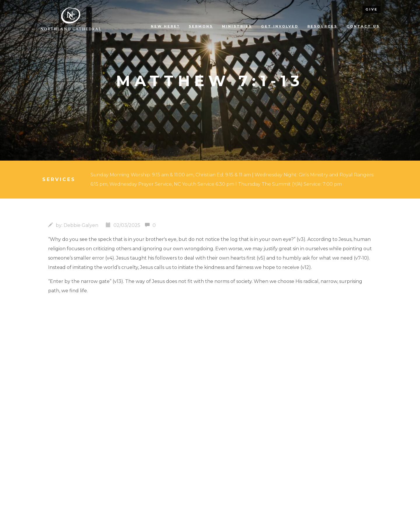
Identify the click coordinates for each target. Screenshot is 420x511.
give (372, 9)
